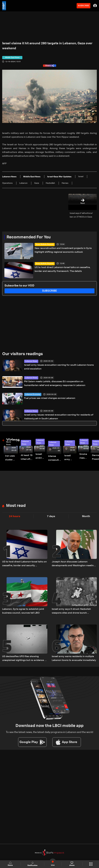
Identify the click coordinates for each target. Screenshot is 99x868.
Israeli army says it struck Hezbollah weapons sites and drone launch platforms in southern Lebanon (71, 611)
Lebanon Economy (33, 394)
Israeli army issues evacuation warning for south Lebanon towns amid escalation (59, 367)
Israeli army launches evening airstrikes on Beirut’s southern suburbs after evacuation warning (70, 458)
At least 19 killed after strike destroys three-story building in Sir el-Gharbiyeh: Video (27, 458)
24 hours (15, 516)
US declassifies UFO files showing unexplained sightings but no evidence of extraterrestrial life (24, 659)
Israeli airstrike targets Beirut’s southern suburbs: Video (40, 457)
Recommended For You (29, 237)
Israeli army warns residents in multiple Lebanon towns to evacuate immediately (74, 658)
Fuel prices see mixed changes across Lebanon (50, 398)
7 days (51, 516)
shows (72, 864)
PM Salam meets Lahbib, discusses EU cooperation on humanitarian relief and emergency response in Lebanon (55, 384)
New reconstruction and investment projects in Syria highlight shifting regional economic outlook (63, 250)
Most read (16, 506)
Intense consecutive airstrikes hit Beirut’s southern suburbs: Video (55, 459)
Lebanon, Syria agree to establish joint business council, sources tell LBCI (23, 611)
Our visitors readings (23, 354)
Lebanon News (31, 361)
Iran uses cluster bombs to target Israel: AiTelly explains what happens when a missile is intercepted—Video (11, 458)
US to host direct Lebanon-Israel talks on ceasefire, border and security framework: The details (63, 269)
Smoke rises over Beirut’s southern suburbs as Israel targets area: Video (84, 457)
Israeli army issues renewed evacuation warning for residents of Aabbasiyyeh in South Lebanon (59, 417)
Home (10, 864)
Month (86, 516)
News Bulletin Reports (45, 245)
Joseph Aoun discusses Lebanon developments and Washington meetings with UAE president (74, 564)
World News (8, 443)
